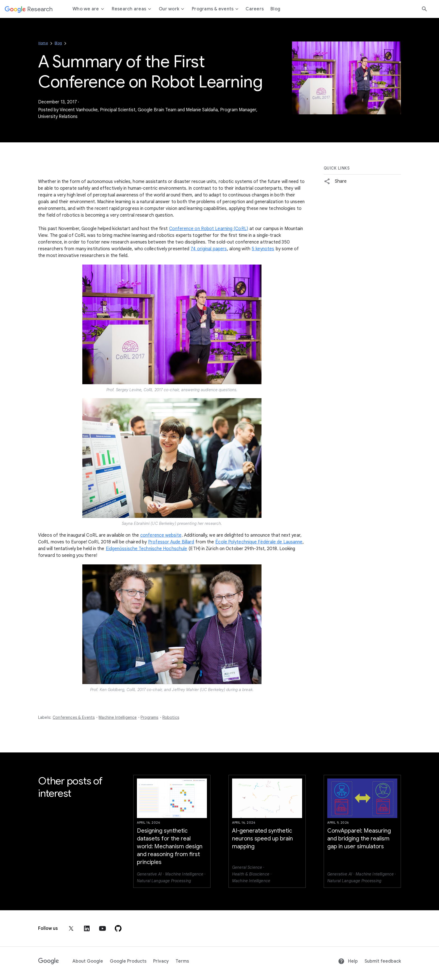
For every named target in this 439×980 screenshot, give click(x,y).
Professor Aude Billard (171, 542)
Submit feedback (383, 961)
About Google (88, 961)
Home (43, 43)
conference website (161, 535)
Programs (149, 717)
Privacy (161, 961)
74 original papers (209, 249)
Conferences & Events (74, 717)
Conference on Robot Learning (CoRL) (209, 229)
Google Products (128, 961)
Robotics (171, 717)
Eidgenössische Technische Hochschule (147, 549)
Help (348, 961)
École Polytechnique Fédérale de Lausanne (259, 542)
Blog (58, 43)
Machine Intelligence (118, 717)
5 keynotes (263, 249)
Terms (182, 961)
